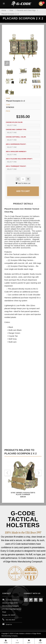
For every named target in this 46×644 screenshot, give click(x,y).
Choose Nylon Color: (14, 122)
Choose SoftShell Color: (16, 137)
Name (8, 98)
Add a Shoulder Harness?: (16, 152)
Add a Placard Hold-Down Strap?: (19, 159)
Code (8, 105)
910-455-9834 (10, 620)
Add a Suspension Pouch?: (16, 144)
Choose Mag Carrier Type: (16, 130)
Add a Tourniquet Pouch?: (16, 166)
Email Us (9, 624)
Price (8, 111)
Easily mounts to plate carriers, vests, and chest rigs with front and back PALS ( (23, 277)
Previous (7, 473)
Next (39, 473)
